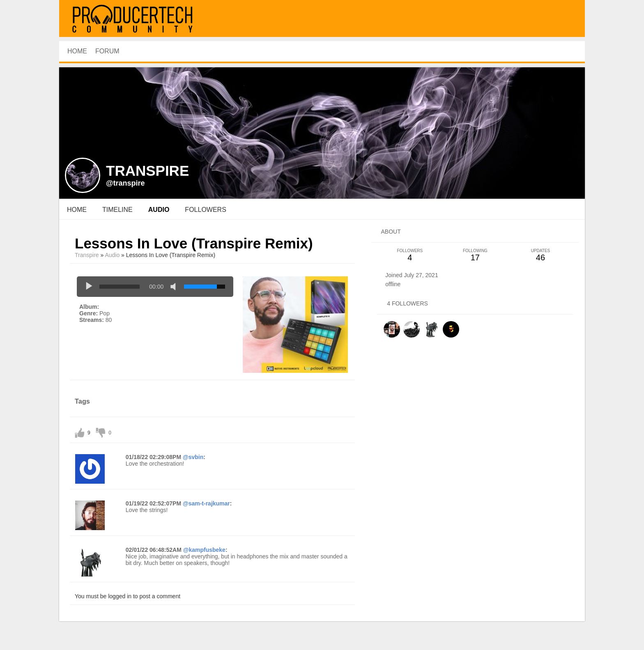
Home (77, 210)
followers (205, 210)
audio (159, 210)
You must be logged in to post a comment (128, 596)
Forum (107, 51)
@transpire (125, 183)
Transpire (87, 255)
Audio (112, 255)
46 (540, 255)
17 (475, 255)
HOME (77, 51)
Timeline (117, 210)
